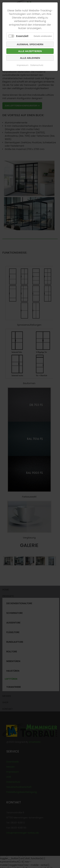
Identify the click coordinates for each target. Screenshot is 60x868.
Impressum (23, 65)
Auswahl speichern (30, 44)
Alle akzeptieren (30, 51)
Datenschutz (37, 65)
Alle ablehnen (30, 58)
